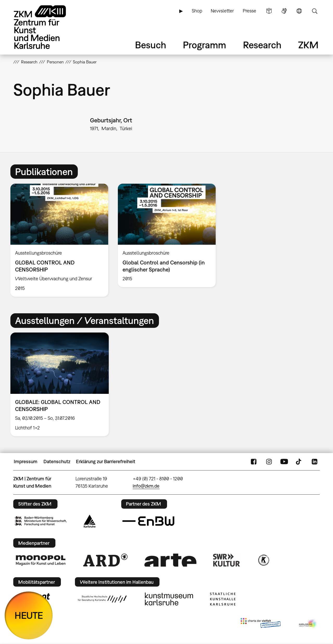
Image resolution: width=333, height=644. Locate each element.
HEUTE (29, 615)
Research (262, 45)
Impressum (26, 462)
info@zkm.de (146, 486)
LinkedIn (315, 462)
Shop (197, 11)
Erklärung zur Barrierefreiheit (106, 462)
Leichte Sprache (269, 11)
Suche (315, 11)
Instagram (269, 462)
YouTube (284, 462)
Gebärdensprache (284, 11)
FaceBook (254, 462)
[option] (59, 240)
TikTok (299, 462)
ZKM (308, 45)
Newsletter (222, 11)
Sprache (299, 11)
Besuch (151, 45)
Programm (204, 45)
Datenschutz (57, 462)
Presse (249, 11)
